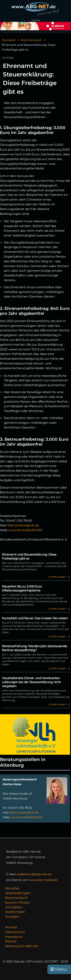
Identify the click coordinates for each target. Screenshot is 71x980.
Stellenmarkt (15, 912)
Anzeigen (12, 917)
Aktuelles (12, 888)
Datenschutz (15, 932)
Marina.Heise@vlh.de (23, 525)
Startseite (9, 40)
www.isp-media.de (43, 880)
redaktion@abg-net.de (34, 874)
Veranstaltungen (18, 893)
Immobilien (14, 907)
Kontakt (11, 927)
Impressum (14, 937)
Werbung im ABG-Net (22, 946)
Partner (11, 941)
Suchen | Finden (18, 903)
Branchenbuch (31, 40)
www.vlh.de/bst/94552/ (26, 530)
